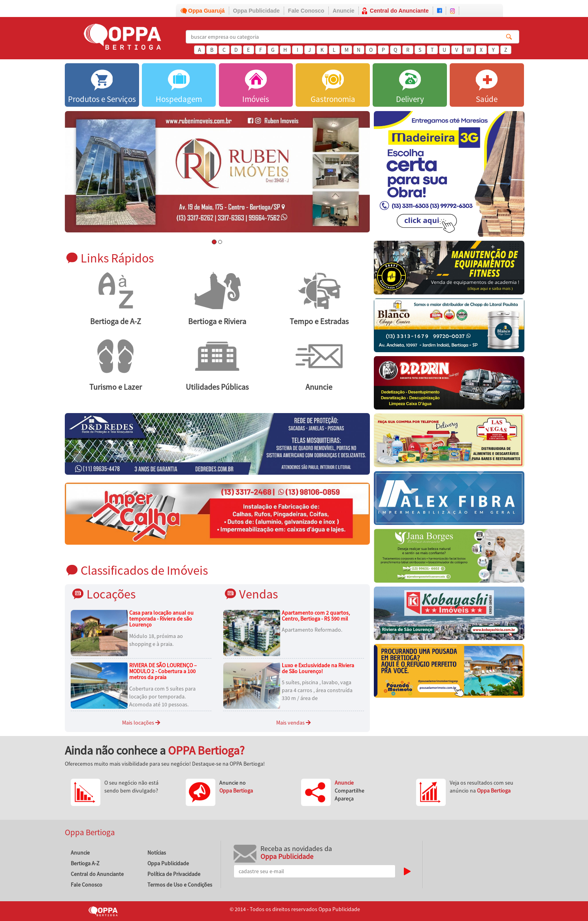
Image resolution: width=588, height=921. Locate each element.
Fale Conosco (306, 11)
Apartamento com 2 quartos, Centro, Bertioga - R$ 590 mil (316, 616)
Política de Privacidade (174, 874)
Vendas (258, 594)
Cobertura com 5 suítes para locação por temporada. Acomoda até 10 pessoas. (162, 696)
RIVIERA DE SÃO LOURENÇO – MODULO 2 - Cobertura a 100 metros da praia (163, 671)
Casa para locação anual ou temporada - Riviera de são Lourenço (161, 619)
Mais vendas (293, 723)
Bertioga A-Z (85, 863)
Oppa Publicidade (256, 11)
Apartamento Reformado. (312, 630)
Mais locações (141, 723)
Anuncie (344, 11)
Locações (111, 594)
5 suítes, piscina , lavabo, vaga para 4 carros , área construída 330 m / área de (317, 690)
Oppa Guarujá (206, 11)
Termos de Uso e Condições (180, 885)
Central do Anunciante (399, 11)
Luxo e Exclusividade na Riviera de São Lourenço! (318, 668)
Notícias (157, 853)
